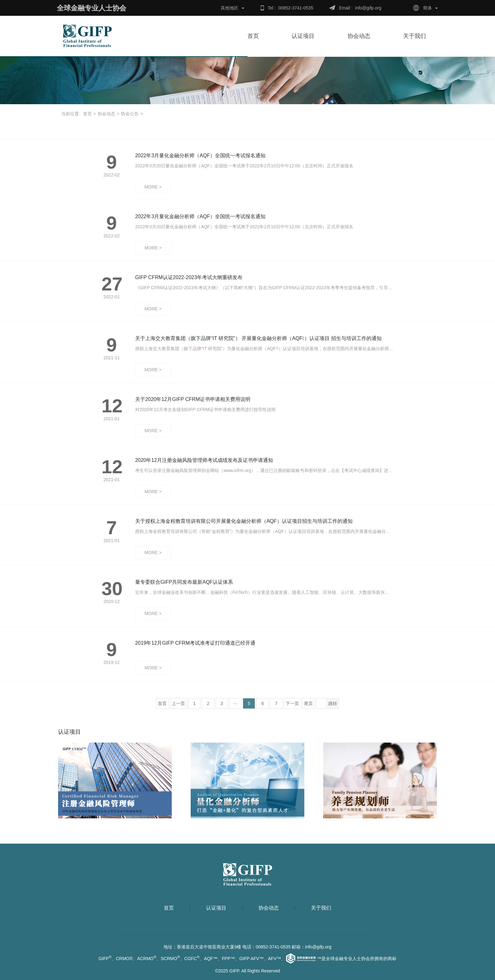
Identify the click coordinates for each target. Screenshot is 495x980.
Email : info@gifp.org (360, 8)
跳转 (333, 703)
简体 (427, 8)
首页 (253, 36)
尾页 (308, 703)
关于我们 (418, 36)
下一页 (292, 703)
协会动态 (362, 36)
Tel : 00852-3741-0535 (290, 8)
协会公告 (130, 114)
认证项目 (303, 36)
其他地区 (230, 8)
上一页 (178, 703)
